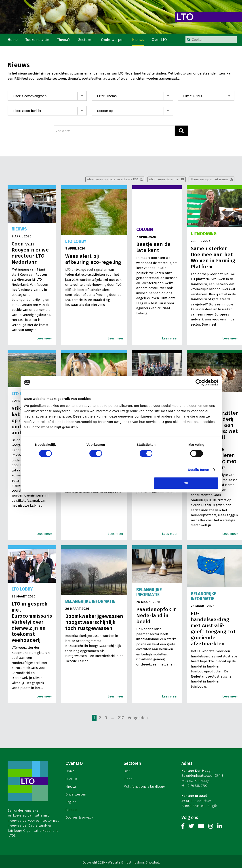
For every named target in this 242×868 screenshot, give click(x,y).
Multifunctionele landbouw (144, 787)
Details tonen (199, 470)
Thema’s (64, 40)
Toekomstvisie (38, 40)
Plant (128, 779)
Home (13, 40)
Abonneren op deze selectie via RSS (112, 180)
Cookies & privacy (79, 818)
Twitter (191, 828)
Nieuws (139, 40)
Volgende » (138, 719)
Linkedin (220, 828)
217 (121, 719)
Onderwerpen (113, 40)
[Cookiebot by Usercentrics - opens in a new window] (199, 382)
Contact (72, 810)
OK (186, 483)
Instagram (211, 828)
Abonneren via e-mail (164, 180)
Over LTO (160, 40)
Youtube (201, 828)
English (71, 803)
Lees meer (44, 339)
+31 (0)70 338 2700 (195, 786)
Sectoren (86, 40)
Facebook (183, 828)
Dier (127, 772)
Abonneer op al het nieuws (209, 180)
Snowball (153, 863)
